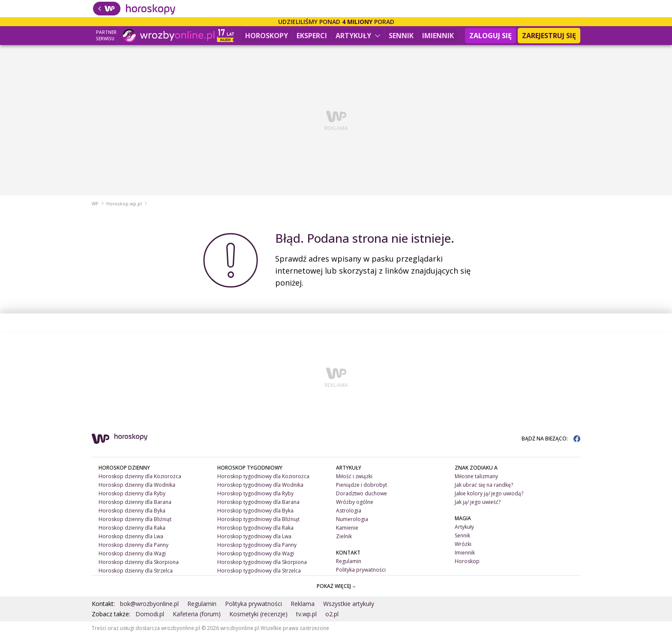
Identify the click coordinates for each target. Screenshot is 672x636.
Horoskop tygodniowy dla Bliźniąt (258, 520)
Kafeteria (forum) (197, 615)
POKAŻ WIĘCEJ (336, 587)
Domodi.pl (150, 615)
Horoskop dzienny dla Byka (132, 511)
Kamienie (347, 529)
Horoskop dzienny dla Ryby (132, 494)
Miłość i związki (354, 477)
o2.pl (332, 615)
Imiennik (438, 36)
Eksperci (312, 36)
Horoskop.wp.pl (124, 205)
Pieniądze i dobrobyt (361, 486)
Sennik (401, 36)
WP (95, 205)
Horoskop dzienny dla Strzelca (136, 571)
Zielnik (344, 537)
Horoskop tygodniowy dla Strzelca (259, 571)
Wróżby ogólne (355, 503)
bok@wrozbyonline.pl (149, 604)
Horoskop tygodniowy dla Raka (255, 529)
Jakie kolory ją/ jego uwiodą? (489, 494)
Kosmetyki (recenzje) (258, 615)
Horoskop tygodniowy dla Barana (258, 503)
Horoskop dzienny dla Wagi (132, 554)
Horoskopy (267, 36)
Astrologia (349, 511)
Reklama (303, 604)
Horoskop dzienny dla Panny (133, 546)
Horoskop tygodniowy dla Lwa (254, 537)
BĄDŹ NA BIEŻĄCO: (551, 439)
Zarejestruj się (549, 36)
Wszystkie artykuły (349, 604)
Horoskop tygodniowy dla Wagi (256, 554)
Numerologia (352, 520)
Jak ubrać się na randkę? (484, 486)
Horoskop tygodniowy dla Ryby (255, 494)
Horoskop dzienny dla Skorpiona (139, 563)
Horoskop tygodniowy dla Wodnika (260, 486)
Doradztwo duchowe (361, 494)
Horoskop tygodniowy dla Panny (257, 546)
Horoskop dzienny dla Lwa (131, 537)
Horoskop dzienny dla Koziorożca (140, 477)
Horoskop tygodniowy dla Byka (255, 511)
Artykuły (358, 36)
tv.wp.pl (306, 615)
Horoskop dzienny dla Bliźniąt (135, 520)
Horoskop (467, 562)
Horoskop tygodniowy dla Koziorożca (263, 477)
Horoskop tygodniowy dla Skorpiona (262, 563)
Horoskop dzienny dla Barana (135, 503)
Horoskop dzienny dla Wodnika (137, 486)
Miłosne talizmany (476, 477)
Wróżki (463, 545)
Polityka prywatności (361, 571)
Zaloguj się (490, 36)
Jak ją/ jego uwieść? (478, 503)
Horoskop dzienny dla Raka (132, 529)
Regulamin (349, 562)
